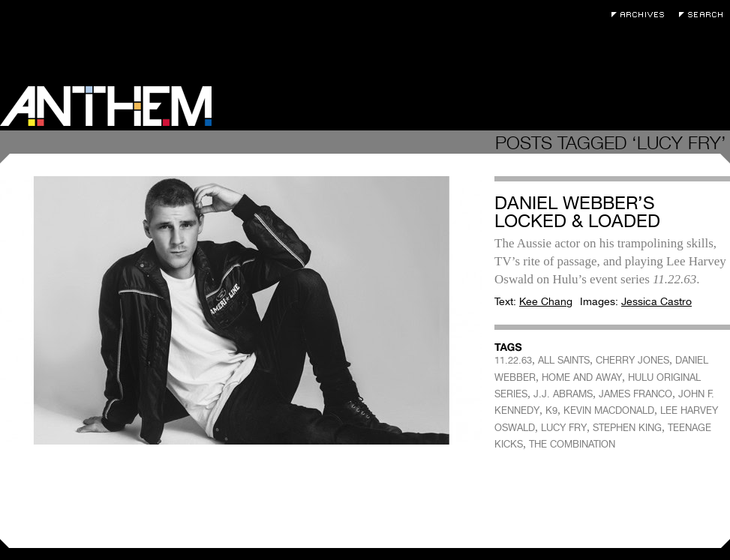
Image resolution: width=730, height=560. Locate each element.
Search (704, 15)
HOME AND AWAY (582, 377)
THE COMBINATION (572, 444)
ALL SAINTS (564, 360)
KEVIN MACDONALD (609, 410)
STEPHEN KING (627, 428)
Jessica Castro (656, 301)
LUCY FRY (564, 428)
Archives (641, 15)
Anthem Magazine (106, 106)
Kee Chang (546, 301)
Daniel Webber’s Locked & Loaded (577, 212)
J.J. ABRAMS (563, 394)
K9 (551, 410)
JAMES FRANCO (635, 394)
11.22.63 (513, 360)
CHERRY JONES (632, 360)
